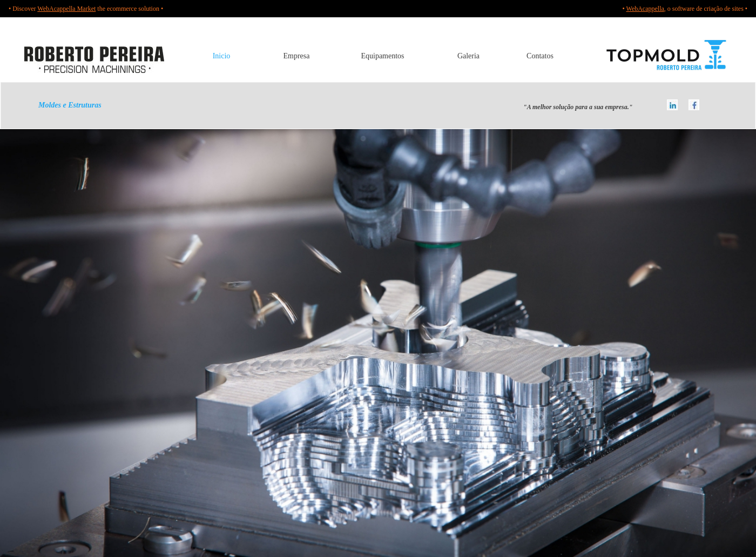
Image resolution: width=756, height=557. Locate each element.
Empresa (297, 56)
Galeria (468, 56)
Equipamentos (382, 56)
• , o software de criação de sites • (685, 9)
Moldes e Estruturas (51, 105)
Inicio (222, 56)
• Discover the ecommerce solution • (86, 9)
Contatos (540, 56)
